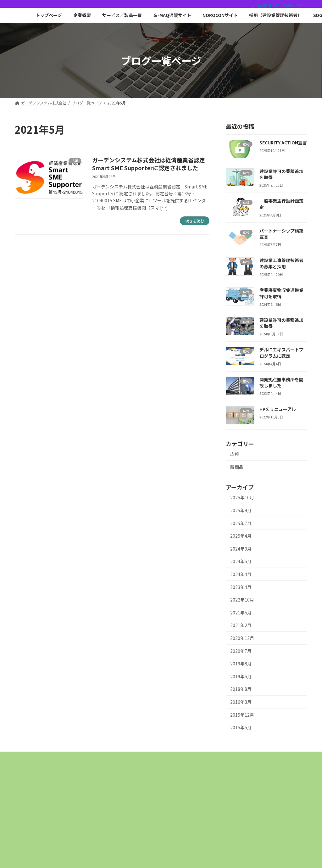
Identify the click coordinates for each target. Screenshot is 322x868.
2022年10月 (242, 600)
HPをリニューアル (278, 409)
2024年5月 (241, 562)
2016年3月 (241, 702)
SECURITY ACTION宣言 (283, 143)
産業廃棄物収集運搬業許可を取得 (281, 293)
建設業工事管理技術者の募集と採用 (281, 264)
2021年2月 (241, 625)
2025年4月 (241, 536)
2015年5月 (241, 728)
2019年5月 (241, 676)
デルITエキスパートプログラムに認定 (281, 353)
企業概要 (102, 758)
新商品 (237, 467)
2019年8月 (241, 664)
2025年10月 (242, 498)
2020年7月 (241, 651)
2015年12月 (242, 715)
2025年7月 (241, 523)
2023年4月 (241, 587)
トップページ (65, 758)
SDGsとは (165, 763)
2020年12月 (242, 638)
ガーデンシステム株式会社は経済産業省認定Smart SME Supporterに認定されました (149, 164)
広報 (235, 454)
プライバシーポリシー (212, 763)
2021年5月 (241, 613)
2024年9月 (241, 549)
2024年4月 (241, 574)
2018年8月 (241, 689)
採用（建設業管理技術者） (114, 763)
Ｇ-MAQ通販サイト (200, 758)
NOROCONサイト (252, 758)
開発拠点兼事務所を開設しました (281, 383)
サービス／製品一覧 (146, 758)
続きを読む (195, 221)
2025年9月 (241, 510)
